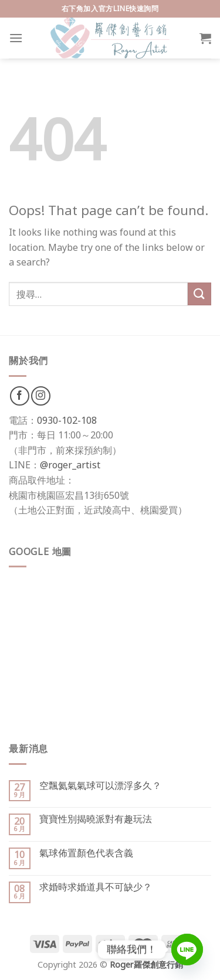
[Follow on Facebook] (20, 396)
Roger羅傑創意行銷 (146, 964)
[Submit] (199, 294)
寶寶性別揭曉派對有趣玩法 (96, 819)
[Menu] (16, 38)
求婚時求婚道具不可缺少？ (96, 887)
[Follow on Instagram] (41, 396)
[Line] (187, 950)
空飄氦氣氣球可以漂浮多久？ (100, 786)
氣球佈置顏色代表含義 (86, 853)
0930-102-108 (67, 420)
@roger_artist (70, 465)
